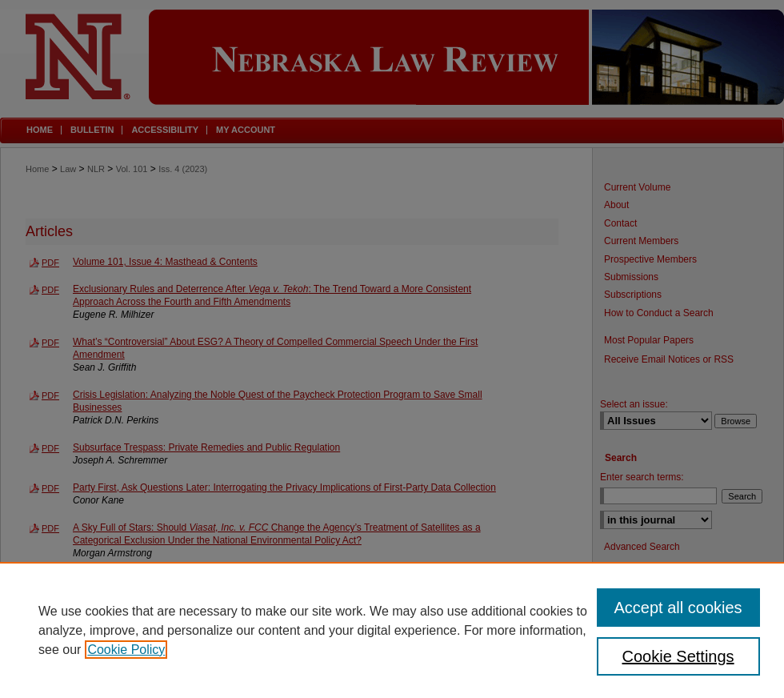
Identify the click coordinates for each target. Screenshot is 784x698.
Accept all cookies (678, 608)
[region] (392, 630)
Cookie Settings (678, 656)
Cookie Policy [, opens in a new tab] (126, 650)
